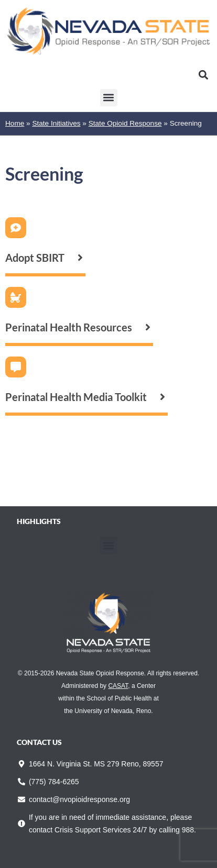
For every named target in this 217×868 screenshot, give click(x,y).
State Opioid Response (125, 123)
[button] (203, 75)
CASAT (118, 686)
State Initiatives (56, 123)
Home (15, 123)
